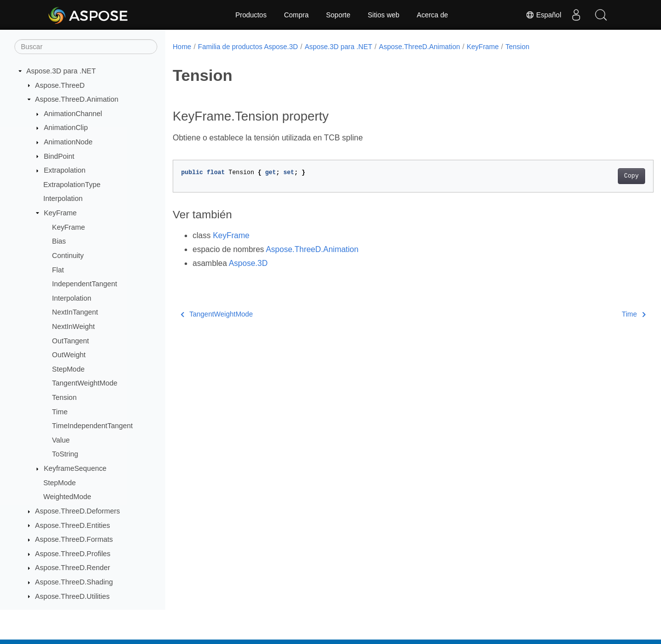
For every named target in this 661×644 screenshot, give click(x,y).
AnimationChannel (73, 114)
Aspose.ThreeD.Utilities (72, 596)
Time (60, 412)
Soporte (338, 15)
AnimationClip (66, 128)
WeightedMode (67, 497)
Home (182, 47)
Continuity (68, 256)
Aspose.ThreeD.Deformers (78, 511)
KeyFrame (60, 213)
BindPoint (59, 156)
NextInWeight (73, 326)
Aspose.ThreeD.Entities (73, 525)
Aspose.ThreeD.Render (73, 568)
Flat (58, 270)
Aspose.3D (248, 263)
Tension (65, 397)
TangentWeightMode (85, 383)
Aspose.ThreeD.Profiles (73, 554)
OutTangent (70, 341)
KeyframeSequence (75, 468)
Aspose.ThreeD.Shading (74, 582)
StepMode (68, 369)
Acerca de (432, 15)
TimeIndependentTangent (93, 426)
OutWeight (69, 355)
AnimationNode (68, 142)
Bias (59, 241)
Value (61, 440)
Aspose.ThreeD (60, 85)
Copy (598, 176)
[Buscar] (86, 47)
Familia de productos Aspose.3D (248, 47)
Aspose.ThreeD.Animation (77, 99)
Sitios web (384, 15)
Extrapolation (65, 170)
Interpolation (63, 198)
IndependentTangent (85, 284)
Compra (296, 15)
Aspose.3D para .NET (61, 71)
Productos (251, 15)
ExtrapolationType (72, 185)
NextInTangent (75, 312)
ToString (65, 454)
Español (543, 15)
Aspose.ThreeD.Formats (74, 539)
